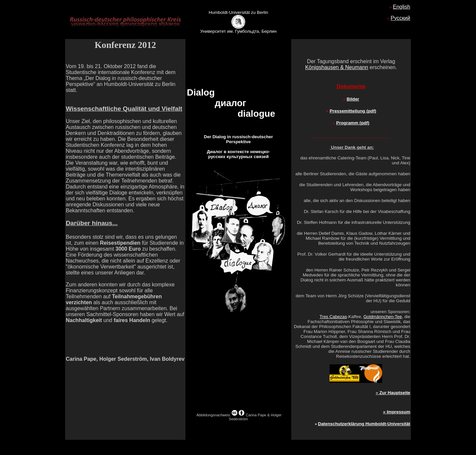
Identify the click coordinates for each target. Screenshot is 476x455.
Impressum (398, 412)
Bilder (353, 99)
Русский (400, 18)
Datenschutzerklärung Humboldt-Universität (364, 424)
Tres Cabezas (333, 317)
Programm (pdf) (353, 123)
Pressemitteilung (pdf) (353, 111)
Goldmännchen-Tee (382, 317)
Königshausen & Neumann (337, 67)
